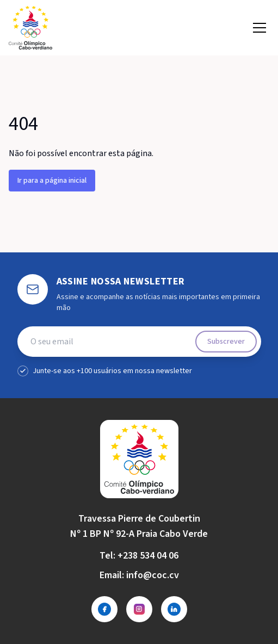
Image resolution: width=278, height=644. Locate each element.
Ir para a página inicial (52, 181)
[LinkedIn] (174, 609)
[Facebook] (104, 609)
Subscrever (226, 342)
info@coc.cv (153, 575)
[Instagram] (139, 609)
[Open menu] (260, 28)
